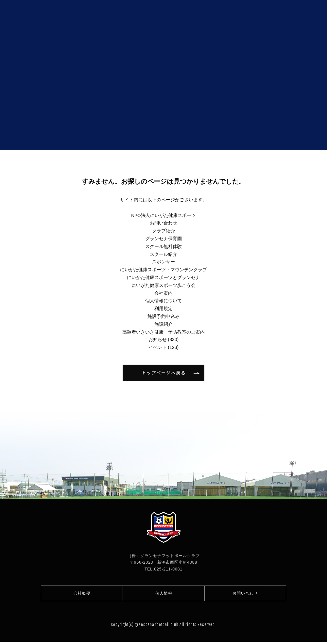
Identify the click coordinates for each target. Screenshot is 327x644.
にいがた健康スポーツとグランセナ (163, 277)
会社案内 (163, 293)
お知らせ (158, 339)
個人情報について (163, 301)
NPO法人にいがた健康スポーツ (163, 215)
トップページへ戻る (164, 373)
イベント (158, 347)
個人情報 (164, 594)
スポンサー (163, 262)
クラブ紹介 (163, 231)
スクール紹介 (163, 254)
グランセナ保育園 (163, 239)
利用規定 (163, 308)
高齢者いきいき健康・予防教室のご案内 (163, 332)
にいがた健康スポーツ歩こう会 (163, 285)
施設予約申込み (163, 316)
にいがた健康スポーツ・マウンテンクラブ (163, 270)
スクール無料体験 (163, 246)
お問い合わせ (163, 223)
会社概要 (82, 594)
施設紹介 (163, 324)
